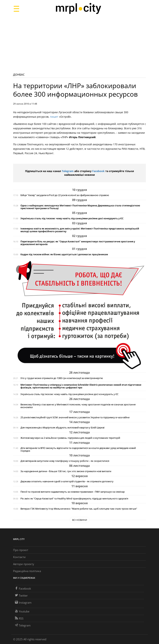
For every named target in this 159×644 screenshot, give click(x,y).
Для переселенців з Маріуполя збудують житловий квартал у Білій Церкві (62, 428)
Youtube (22, 611)
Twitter (21, 595)
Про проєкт (21, 550)
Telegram (68, 171)
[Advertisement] (79, 43)
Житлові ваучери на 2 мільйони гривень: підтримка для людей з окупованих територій (70, 438)
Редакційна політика (27, 571)
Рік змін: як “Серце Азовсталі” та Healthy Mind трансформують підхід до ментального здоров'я (74, 499)
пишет (54, 117)
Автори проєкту (24, 564)
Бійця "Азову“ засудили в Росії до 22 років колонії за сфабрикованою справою (65, 195)
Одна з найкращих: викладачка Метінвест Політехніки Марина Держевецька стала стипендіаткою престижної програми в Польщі (80, 207)
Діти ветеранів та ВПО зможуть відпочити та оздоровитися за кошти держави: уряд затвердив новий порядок (78, 449)
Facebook (98, 171)
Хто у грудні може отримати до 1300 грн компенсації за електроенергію (62, 378)
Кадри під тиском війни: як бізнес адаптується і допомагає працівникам (64, 254)
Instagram (23, 603)
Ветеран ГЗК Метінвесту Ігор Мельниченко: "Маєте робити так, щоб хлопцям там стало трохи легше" (79, 509)
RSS (19, 618)
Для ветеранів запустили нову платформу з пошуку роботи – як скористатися (65, 461)
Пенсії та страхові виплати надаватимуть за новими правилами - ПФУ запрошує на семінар (73, 492)
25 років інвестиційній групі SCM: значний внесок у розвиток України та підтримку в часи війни (75, 417)
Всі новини (80, 520)
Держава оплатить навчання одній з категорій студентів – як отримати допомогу (67, 481)
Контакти (19, 557)
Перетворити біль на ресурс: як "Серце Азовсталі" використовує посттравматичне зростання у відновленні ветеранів (78, 243)
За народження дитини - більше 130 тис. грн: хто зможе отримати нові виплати (66, 471)
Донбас (19, 75)
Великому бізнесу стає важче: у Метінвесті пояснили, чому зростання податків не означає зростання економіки (78, 406)
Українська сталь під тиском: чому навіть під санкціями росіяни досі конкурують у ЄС (72, 218)
